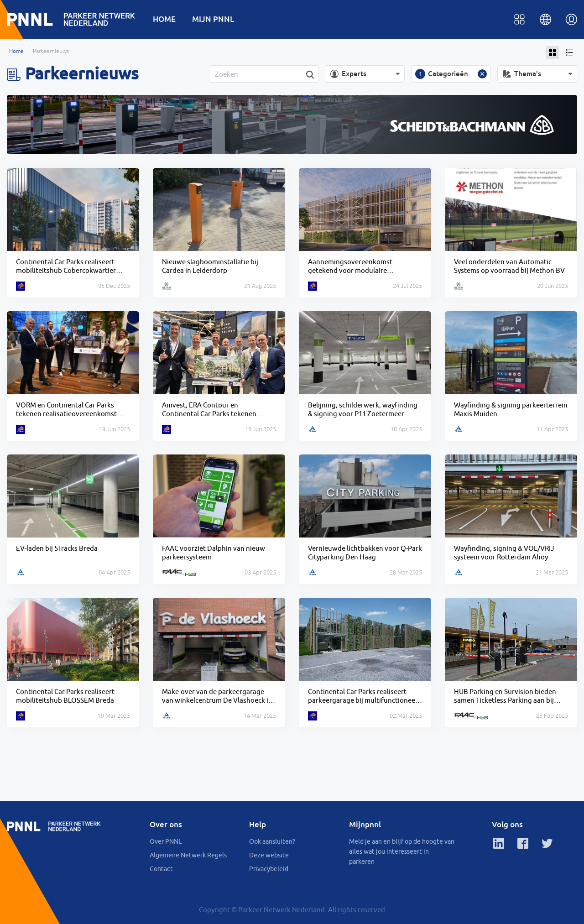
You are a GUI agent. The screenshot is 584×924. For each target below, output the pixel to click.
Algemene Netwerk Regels (188, 855)
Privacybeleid (269, 869)
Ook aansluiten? (272, 841)
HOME (164, 19)
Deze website (269, 855)
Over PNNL (166, 841)
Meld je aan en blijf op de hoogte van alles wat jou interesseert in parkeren (402, 851)
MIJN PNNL (213, 19)
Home (16, 51)
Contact (161, 869)
